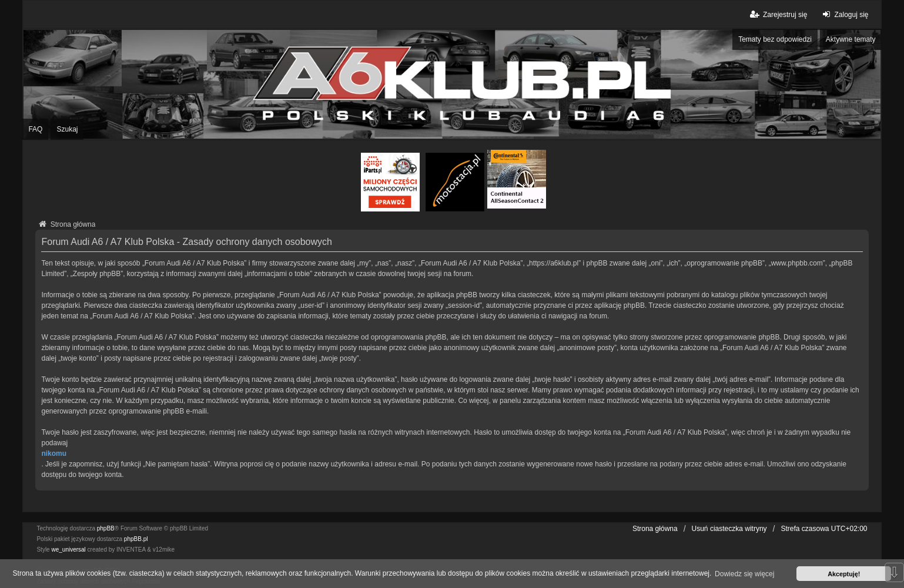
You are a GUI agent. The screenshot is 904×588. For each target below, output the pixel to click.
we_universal (68, 550)
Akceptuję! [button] (844, 574)
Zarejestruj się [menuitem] (778, 14)
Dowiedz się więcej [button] (744, 574)
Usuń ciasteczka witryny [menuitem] (729, 529)
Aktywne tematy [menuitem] (851, 39)
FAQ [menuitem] (35, 129)
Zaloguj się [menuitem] (844, 14)
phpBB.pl (136, 539)
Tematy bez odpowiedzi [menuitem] (775, 39)
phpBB (106, 528)
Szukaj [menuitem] (67, 129)
